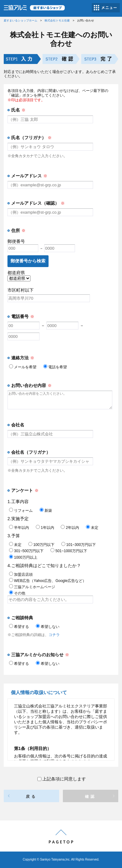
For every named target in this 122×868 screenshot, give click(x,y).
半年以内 (19, 528)
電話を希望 (55, 367)
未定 (92, 528)
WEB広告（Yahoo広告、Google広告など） (48, 581)
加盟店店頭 (21, 575)
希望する (19, 627)
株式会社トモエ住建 (57, 20)
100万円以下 (41, 545)
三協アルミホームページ (32, 587)
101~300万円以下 (79, 545)
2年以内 (70, 528)
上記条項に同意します (62, 779)
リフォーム (21, 511)
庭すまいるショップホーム (21, 20)
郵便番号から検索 (28, 261)
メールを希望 (23, 367)
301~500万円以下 (26, 551)
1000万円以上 (23, 557)
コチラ (54, 635)
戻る (31, 797)
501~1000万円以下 (69, 551)
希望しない (48, 627)
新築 (46, 511)
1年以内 (45, 528)
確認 (91, 797)
